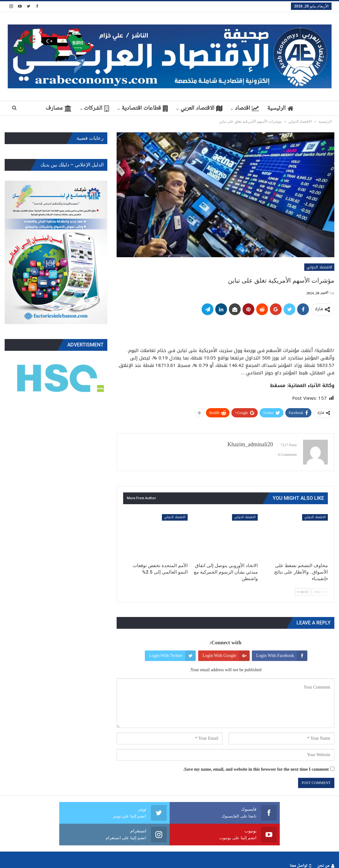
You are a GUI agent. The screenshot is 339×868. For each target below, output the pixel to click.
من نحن (326, 844)
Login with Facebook (282, 656)
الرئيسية (299, 108)
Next (303, 592)
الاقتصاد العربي (218, 108)
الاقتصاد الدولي (319, 267)
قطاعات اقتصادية (161, 108)
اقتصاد (265, 108)
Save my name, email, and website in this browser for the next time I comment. (256, 769)
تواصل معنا (300, 844)
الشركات (111, 108)
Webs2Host (76, 858)
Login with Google (226, 656)
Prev (320, 592)
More (41, 108)
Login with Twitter (173, 656)
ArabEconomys (19, 858)
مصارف (72, 108)
